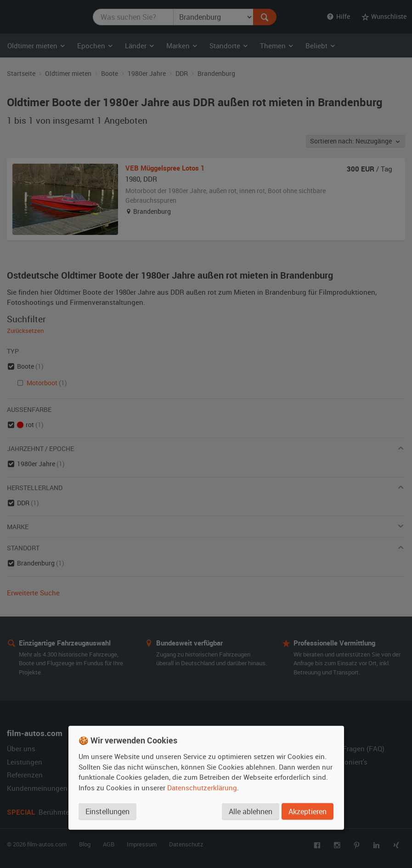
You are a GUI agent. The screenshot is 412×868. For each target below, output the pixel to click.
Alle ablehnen (251, 811)
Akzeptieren (308, 811)
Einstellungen (107, 811)
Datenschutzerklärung (202, 787)
